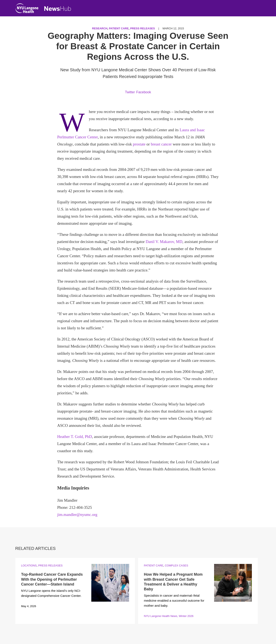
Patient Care (119, 28)
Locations (29, 565)
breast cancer (161, 144)
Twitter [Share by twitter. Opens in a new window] (130, 92)
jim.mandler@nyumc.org (77, 515)
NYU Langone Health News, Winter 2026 (169, 616)
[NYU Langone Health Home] (27, 9)
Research (100, 28)
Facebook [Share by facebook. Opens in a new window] (144, 92)
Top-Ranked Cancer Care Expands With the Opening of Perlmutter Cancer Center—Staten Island (52, 579)
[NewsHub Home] (58, 9)
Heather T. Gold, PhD (75, 437)
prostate (139, 144)
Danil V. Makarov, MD (164, 242)
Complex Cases (176, 565)
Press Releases (143, 28)
